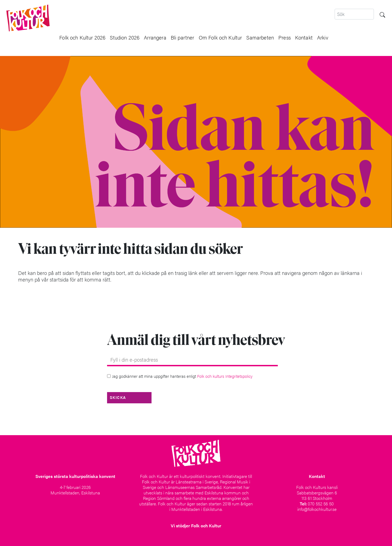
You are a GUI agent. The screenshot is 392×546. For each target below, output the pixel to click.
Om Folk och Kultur (220, 37)
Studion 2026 (125, 37)
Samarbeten (260, 37)
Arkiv (323, 37)
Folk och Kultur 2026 (82, 37)
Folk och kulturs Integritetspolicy (225, 376)
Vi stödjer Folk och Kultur (196, 526)
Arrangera (155, 37)
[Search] (354, 14)
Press (285, 37)
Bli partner (183, 37)
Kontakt (304, 37)
